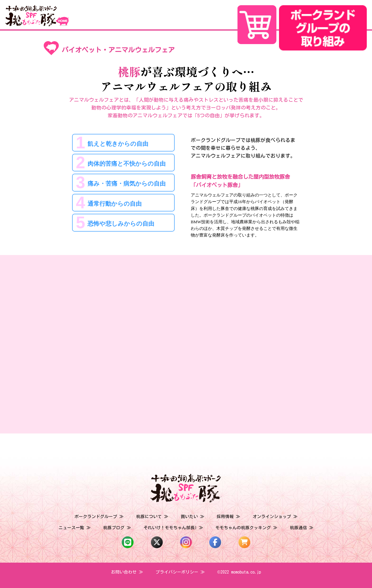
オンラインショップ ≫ (275, 517)
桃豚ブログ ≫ (117, 528)
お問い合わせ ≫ (127, 572)
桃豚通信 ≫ (302, 528)
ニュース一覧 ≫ (75, 528)
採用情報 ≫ (228, 517)
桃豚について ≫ (152, 517)
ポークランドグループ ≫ (99, 517)
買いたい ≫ (193, 517)
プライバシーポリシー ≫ (180, 572)
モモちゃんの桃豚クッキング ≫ (246, 528)
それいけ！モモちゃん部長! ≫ (173, 528)
